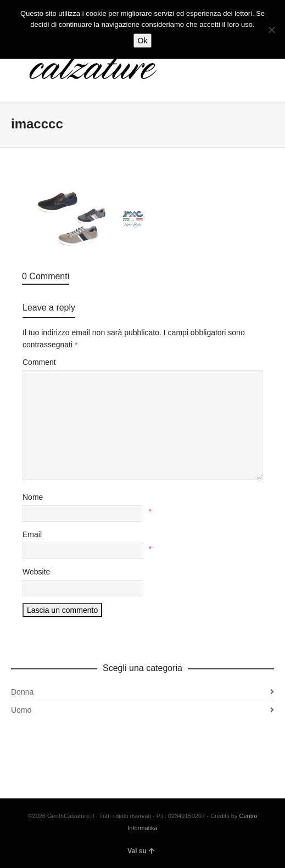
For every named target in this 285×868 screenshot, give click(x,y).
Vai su (141, 851)
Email (32, 534)
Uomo (21, 710)
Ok (143, 41)
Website (36, 572)
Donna (22, 692)
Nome (33, 497)
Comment (39, 362)
